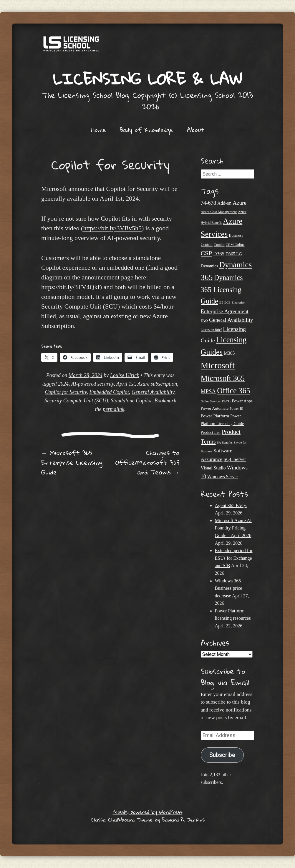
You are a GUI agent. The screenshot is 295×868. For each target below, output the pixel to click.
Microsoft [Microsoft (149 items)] (218, 365)
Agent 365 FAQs (231, 505)
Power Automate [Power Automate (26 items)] (215, 408)
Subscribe (222, 755)
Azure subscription (157, 384)
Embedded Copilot (109, 392)
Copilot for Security (66, 392)
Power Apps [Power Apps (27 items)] (242, 401)
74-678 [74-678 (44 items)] (209, 203)
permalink (113, 409)
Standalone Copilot (131, 401)
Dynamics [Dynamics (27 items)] (209, 266)
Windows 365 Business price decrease (229, 588)
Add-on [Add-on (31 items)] (224, 203)
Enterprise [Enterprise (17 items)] (238, 303)
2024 (63, 384)
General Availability (153, 392)
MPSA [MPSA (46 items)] (208, 391)
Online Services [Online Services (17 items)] (211, 401)
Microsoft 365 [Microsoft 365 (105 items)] (223, 378)
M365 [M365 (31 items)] (229, 353)
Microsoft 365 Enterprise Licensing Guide (72, 462)
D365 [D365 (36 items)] (219, 254)
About (196, 130)
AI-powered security (93, 384)
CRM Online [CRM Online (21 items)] (235, 245)
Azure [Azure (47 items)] (240, 203)
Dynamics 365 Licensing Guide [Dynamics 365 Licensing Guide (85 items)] (222, 289)
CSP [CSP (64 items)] (207, 253)
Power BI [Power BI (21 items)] (237, 409)
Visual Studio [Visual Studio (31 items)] (213, 468)
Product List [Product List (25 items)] (211, 433)
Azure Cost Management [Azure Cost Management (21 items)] (219, 212)
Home (98, 130)
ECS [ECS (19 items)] (227, 302)
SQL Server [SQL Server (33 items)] (235, 459)
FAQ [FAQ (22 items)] (204, 321)
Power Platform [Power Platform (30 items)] (215, 416)
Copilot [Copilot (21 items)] (219, 245)
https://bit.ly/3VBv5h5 (112, 228)
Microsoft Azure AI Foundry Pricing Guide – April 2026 (233, 528)
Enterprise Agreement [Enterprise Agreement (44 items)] (225, 311)
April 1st (126, 384)
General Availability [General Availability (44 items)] (231, 320)
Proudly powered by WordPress (148, 812)
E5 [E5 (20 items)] (221, 302)
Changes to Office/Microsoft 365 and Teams (147, 462)
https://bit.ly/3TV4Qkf (71, 287)
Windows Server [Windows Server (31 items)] (223, 477)
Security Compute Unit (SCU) (76, 401)
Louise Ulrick (125, 375)
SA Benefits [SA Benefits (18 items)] (225, 442)
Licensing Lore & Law (147, 79)
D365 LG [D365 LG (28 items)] (234, 254)
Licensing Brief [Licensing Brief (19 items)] (211, 330)
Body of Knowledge (146, 130)
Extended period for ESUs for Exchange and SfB (234, 558)
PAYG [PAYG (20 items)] (226, 401)
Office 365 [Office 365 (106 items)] (234, 391)
